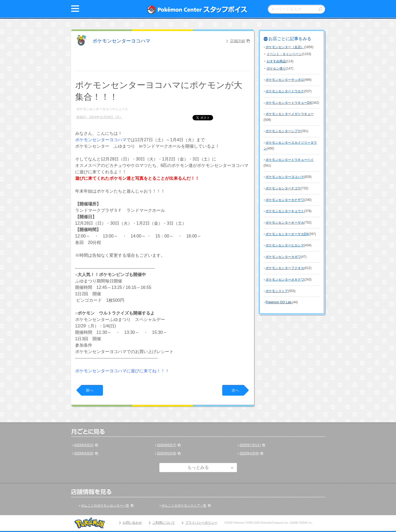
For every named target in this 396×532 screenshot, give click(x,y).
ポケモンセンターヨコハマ (121, 41)
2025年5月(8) (167, 453)
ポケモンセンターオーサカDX (287, 234)
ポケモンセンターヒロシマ (285, 245)
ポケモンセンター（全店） (285, 47)
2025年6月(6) (84, 453)
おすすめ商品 (276, 61)
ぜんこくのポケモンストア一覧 (184, 506)
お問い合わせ (132, 523)
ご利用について (164, 523)
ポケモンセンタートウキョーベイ (290, 160)
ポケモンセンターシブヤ (283, 131)
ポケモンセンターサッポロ (285, 80)
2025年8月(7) (167, 445)
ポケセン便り (276, 68)
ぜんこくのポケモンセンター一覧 (105, 506)
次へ (235, 390)
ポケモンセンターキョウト (285, 211)
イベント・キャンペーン (284, 54)
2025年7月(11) (250, 445)
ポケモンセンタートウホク (285, 91)
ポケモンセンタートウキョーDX (289, 103)
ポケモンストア (277, 291)
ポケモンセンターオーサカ (285, 223)
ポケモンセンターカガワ (283, 257)
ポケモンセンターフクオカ (285, 268)
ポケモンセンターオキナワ (285, 280)
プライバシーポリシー (201, 523)
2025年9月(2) (84, 445)
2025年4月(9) (249, 453)
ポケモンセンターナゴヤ (283, 188)
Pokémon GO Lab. (279, 302)
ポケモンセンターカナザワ (285, 200)
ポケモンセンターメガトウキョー (290, 114)
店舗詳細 (237, 41)
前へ (90, 390)
